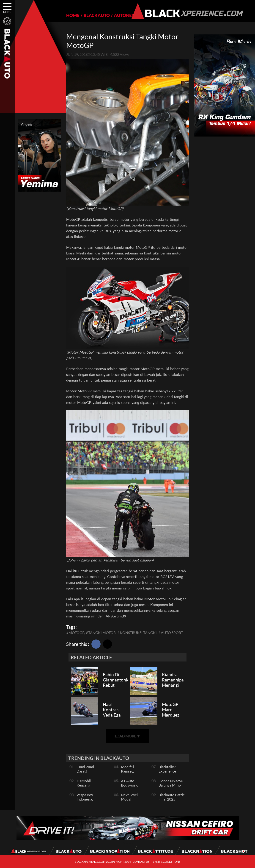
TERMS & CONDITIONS (166, 862)
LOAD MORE (128, 736)
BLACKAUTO (97, 15)
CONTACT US (141, 862)
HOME (73, 15)
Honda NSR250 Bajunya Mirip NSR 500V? (171, 785)
